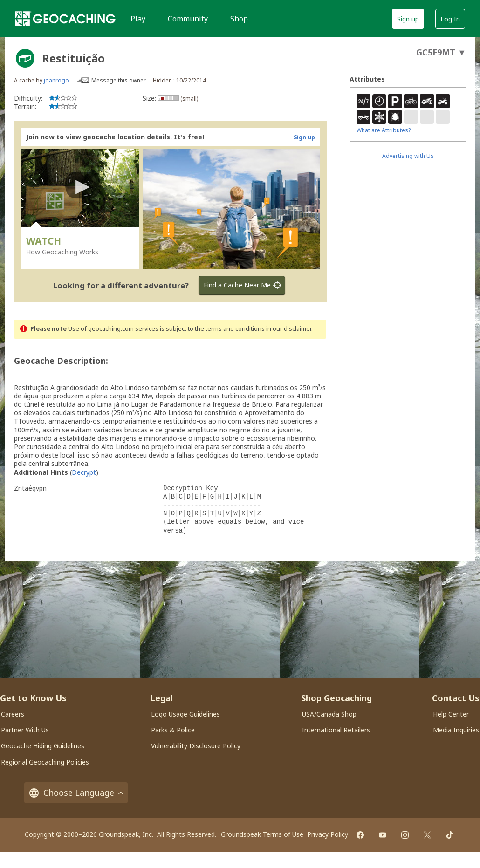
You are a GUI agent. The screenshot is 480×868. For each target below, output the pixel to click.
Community (188, 19)
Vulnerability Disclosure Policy (196, 746)
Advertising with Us (408, 156)
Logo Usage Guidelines (185, 714)
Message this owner (119, 80)
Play (138, 19)
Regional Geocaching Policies (45, 762)
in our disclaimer (289, 329)
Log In (450, 19)
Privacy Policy (328, 834)
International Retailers (336, 730)
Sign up (408, 19)
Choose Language (76, 793)
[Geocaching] (65, 19)
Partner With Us (25, 730)
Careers (13, 714)
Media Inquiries (456, 730)
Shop (239, 19)
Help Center (451, 714)
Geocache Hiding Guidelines (43, 746)
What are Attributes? (384, 130)
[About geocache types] (25, 58)
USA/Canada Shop (329, 714)
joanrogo (56, 80)
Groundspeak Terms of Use (262, 834)
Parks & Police (173, 730)
